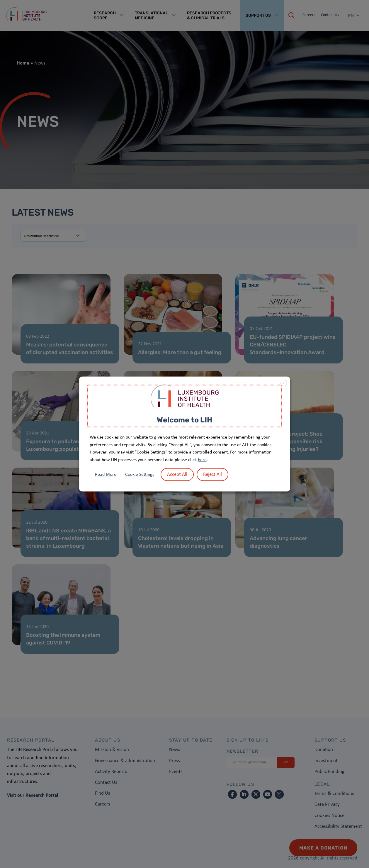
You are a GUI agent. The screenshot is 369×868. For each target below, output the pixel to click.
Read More (106, 475)
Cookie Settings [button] (140, 475)
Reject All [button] (212, 474)
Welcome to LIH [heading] (185, 420)
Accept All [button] (177, 474)
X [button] (284, 383)
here (202, 460)
